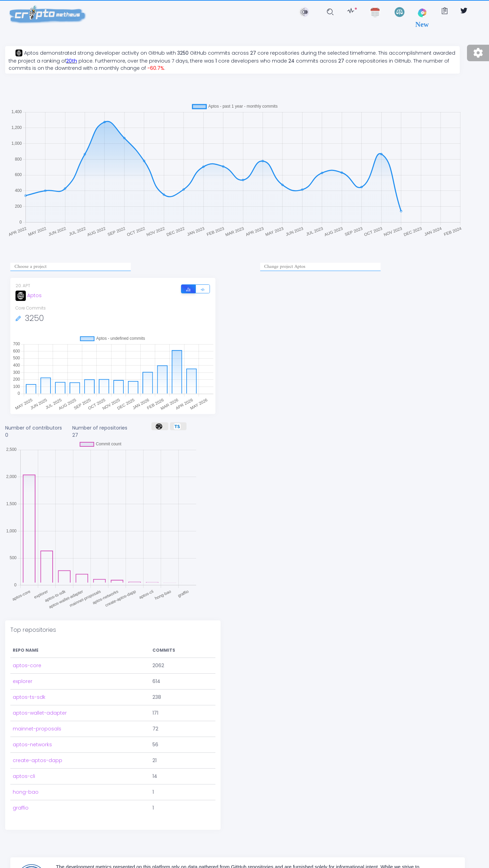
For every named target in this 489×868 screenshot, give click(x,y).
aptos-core (27, 665)
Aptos (29, 295)
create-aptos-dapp (38, 760)
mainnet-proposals (37, 729)
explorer (23, 681)
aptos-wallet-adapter (40, 713)
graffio (21, 808)
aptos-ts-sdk (29, 697)
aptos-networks (32, 745)
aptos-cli (24, 776)
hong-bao (26, 792)
